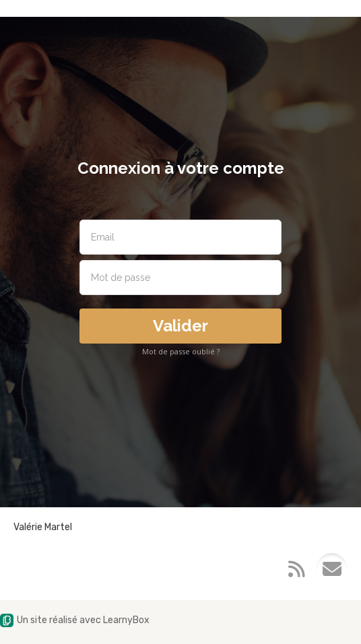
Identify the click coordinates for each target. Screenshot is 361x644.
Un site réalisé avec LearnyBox (75, 620)
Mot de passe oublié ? (181, 351)
